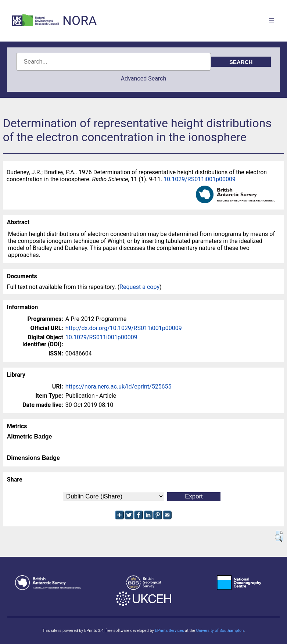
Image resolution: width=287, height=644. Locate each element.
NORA (80, 21)
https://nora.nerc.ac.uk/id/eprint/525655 (119, 387)
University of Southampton (220, 631)
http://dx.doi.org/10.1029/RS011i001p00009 (124, 328)
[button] (279, 536)
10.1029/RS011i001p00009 (200, 179)
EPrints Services (169, 631)
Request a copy (139, 287)
